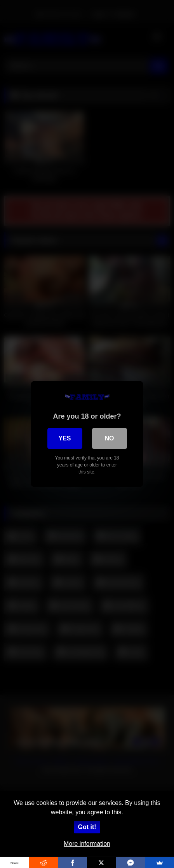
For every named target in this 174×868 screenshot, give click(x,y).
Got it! (87, 827)
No (110, 438)
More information (87, 844)
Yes (64, 438)
